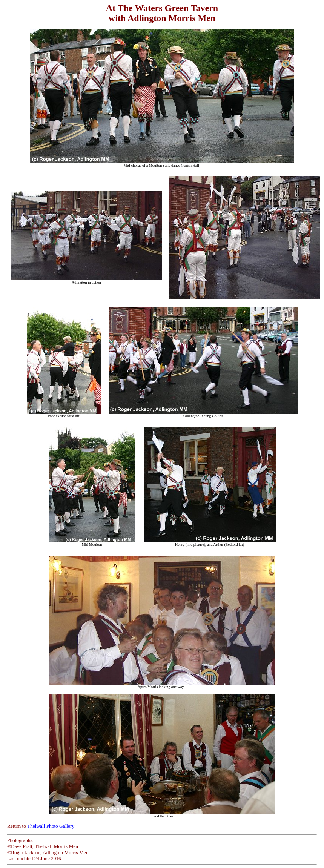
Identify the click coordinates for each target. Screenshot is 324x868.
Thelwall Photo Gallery (51, 826)
